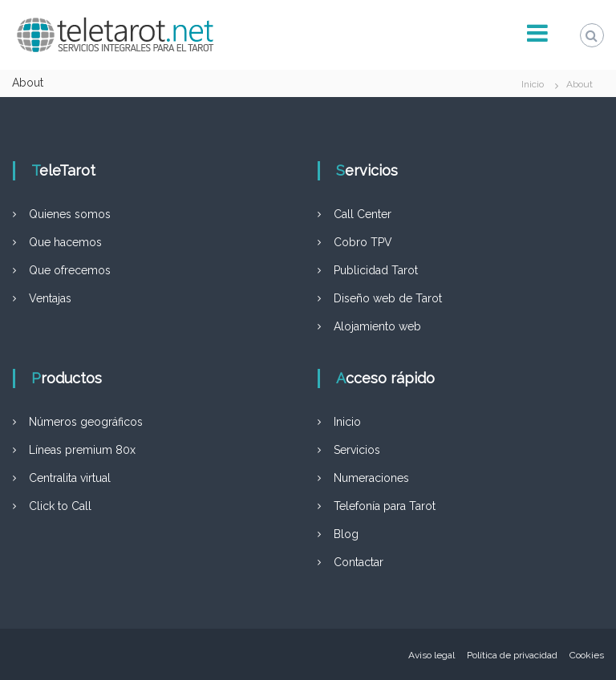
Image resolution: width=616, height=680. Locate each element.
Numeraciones (371, 478)
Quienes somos (70, 214)
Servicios (357, 450)
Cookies (587, 655)
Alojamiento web (377, 326)
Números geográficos (86, 422)
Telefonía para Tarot (385, 506)
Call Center (363, 214)
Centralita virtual (70, 478)
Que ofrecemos (70, 270)
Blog (346, 534)
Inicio (347, 422)
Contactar (359, 562)
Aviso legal (432, 655)
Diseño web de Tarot (388, 298)
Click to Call (60, 506)
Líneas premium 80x (82, 450)
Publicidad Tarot (376, 270)
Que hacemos (65, 242)
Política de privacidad (512, 655)
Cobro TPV (363, 242)
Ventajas (50, 298)
